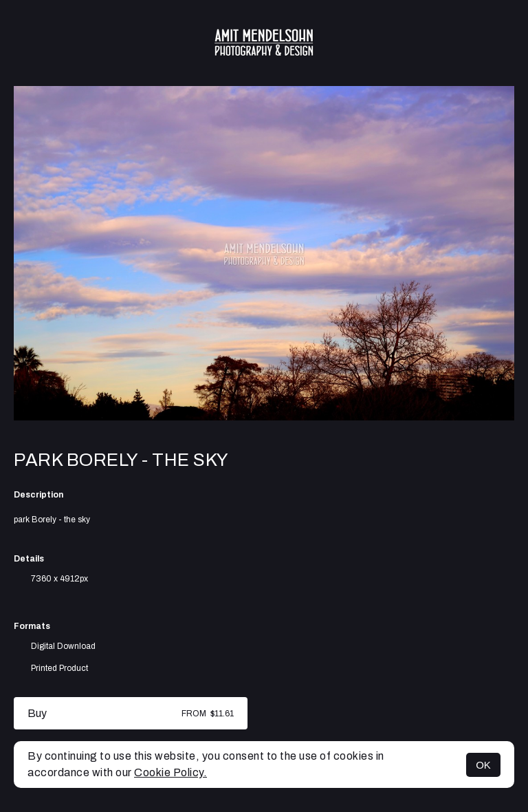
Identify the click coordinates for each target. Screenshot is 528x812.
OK (483, 765)
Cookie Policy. (170, 772)
